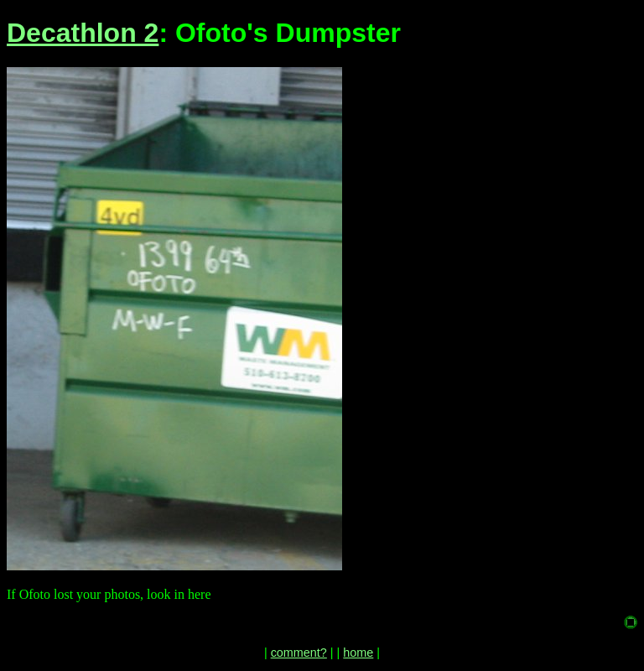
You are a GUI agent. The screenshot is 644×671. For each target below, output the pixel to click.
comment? (299, 653)
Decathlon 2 (83, 33)
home (358, 653)
